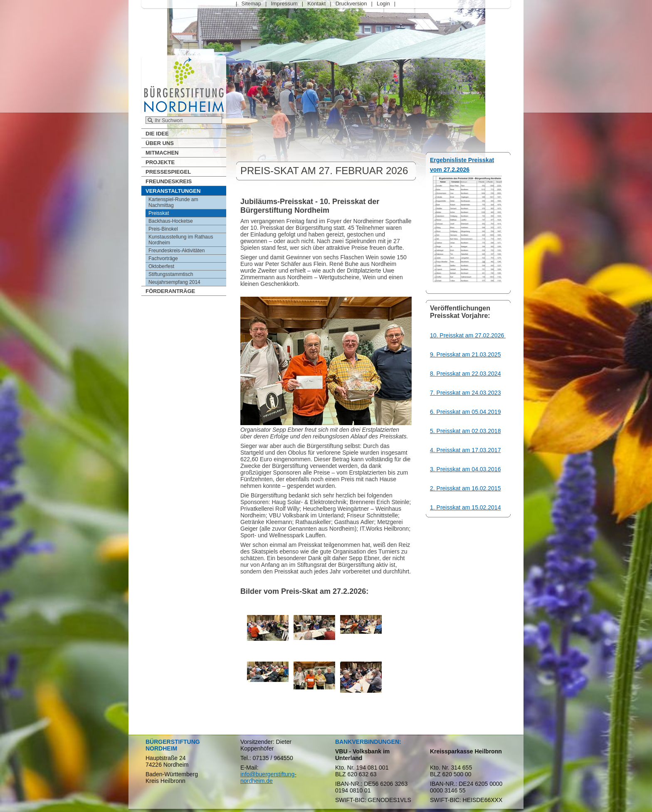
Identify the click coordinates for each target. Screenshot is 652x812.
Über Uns (160, 143)
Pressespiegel (168, 172)
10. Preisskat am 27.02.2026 (468, 335)
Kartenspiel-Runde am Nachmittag (173, 202)
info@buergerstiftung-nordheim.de (268, 778)
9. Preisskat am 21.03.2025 (465, 354)
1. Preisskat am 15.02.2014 (465, 507)
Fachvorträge (163, 258)
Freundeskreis (169, 181)
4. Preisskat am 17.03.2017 (465, 450)
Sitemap (251, 4)
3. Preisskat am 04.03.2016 (465, 469)
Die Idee (157, 134)
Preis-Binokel (163, 229)
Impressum (284, 4)
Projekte (160, 162)
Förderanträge (170, 291)
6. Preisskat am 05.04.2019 (465, 412)
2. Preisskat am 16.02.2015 (465, 488)
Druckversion (351, 4)
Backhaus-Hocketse (171, 221)
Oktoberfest (161, 266)
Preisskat (159, 213)
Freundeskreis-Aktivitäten (177, 251)
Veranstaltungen (173, 191)
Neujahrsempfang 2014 (174, 282)
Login (383, 4)
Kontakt (316, 4)
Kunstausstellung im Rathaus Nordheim (181, 240)
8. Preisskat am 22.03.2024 (465, 374)
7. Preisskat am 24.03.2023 (465, 393)
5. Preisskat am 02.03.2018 (465, 431)
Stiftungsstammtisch (171, 274)
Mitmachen (162, 153)
